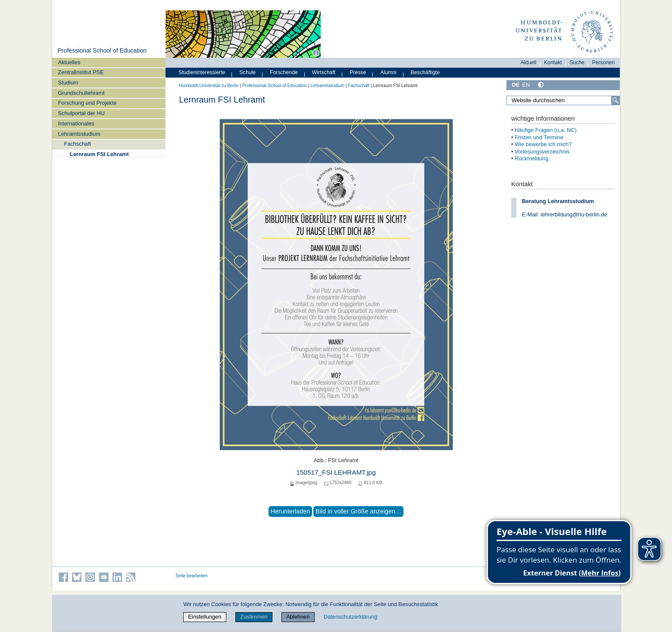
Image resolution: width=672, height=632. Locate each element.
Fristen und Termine (539, 137)
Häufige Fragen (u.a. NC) (546, 130)
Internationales (76, 124)
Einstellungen (205, 617)
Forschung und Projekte (88, 103)
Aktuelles (69, 62)
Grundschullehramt (81, 93)
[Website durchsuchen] (563, 100)
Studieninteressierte (202, 72)
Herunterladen (290, 511)
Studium (68, 83)
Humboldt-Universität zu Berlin (209, 86)
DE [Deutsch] (516, 85)
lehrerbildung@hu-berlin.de (574, 214)
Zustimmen (254, 617)
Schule (248, 72)
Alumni (388, 72)
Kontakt (553, 63)
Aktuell (529, 63)
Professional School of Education (102, 50)
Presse (358, 72)
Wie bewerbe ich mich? (543, 144)
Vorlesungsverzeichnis (542, 152)
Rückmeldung (531, 158)
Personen (604, 63)
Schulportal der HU (81, 113)
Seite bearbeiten (192, 576)
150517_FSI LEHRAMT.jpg (336, 472)
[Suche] (616, 100)
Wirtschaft (324, 72)
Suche (577, 63)
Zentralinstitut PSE (81, 72)
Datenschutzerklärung (350, 617)
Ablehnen (298, 617)
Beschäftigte (425, 72)
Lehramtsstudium (79, 134)
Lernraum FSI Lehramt (99, 154)
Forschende (284, 72)
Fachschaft (77, 144)
